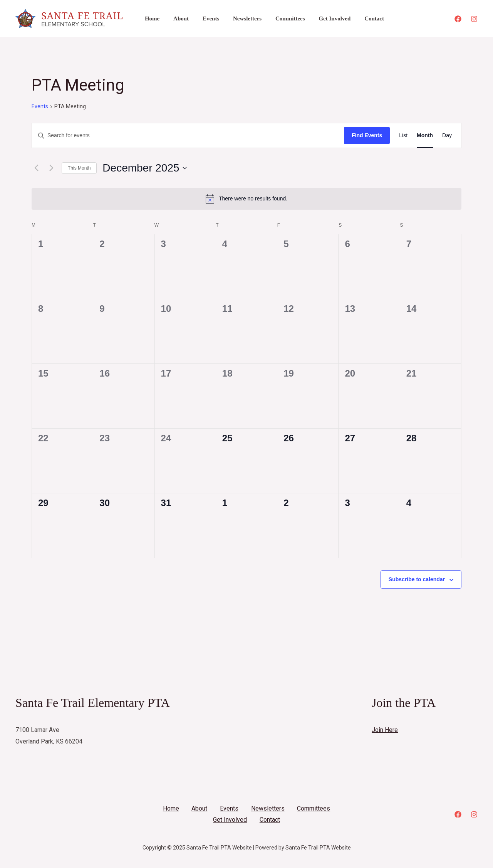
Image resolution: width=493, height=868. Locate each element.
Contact (360, 19)
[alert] (246, 199)
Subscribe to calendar (417, 579)
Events (205, 19)
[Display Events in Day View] (447, 135)
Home (151, 19)
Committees (280, 19)
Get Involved (322, 19)
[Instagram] (474, 19)
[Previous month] (36, 168)
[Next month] (51, 168)
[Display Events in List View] (403, 135)
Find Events (367, 135)
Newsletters (240, 19)
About (178, 19)
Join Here (385, 730)
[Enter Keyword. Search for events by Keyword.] (188, 135)
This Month (79, 168)
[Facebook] (458, 19)
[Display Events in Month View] (425, 135)
